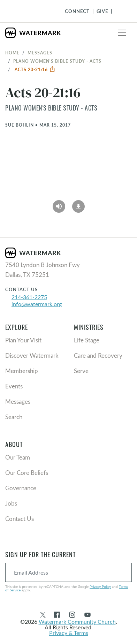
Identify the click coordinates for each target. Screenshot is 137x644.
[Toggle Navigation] (120, 11)
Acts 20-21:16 (35, 69)
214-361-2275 (29, 297)
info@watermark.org (37, 304)
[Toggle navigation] (122, 33)
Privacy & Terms (69, 633)
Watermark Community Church (77, 622)
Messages (40, 53)
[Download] (78, 204)
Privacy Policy (100, 586)
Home (12, 53)
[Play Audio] (59, 204)
